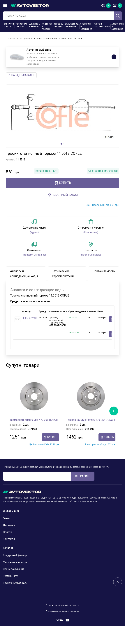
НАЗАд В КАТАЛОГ (21, 75)
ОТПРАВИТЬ (83, 476)
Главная (10, 38)
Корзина (115, 6)
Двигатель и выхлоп (35, 25)
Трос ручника (24, 38)
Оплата (7, 532)
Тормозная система (22, 25)
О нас (6, 518)
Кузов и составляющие (102, 25)
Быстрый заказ (63, 195)
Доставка (9, 525)
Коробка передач (58, 25)
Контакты (9, 539)
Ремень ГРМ (10, 576)
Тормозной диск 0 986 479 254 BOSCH (90, 420)
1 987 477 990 (30, 318)
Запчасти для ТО (9, 25)
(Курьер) (34, 232)
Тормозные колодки (15, 583)
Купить (63, 183)
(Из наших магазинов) (34, 255)
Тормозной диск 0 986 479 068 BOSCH (34, 420)
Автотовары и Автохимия (118, 27)
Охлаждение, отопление (72, 25)
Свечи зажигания (14, 569)
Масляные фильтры (15, 562)
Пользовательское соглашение (63, 611)
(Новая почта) (91, 232)
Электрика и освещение (86, 27)
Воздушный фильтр (15, 555)
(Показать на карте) (91, 255)
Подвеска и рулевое (47, 27)
